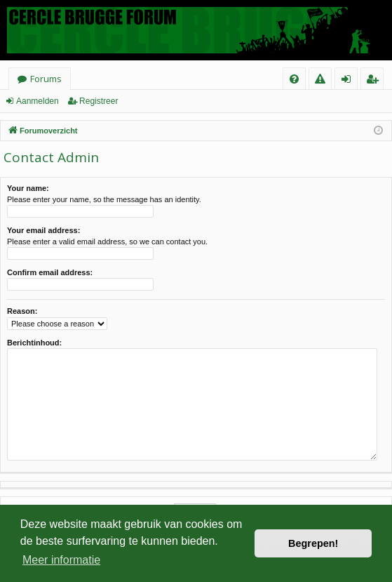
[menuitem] (294, 79)
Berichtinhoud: (34, 343)
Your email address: (43, 230)
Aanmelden (38, 101)
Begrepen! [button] (313, 543)
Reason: (22, 311)
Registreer (99, 101)
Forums (46, 79)
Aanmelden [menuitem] (350, 81)
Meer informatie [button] (61, 560)
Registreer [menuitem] (375, 81)
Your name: (28, 188)
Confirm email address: (50, 272)
